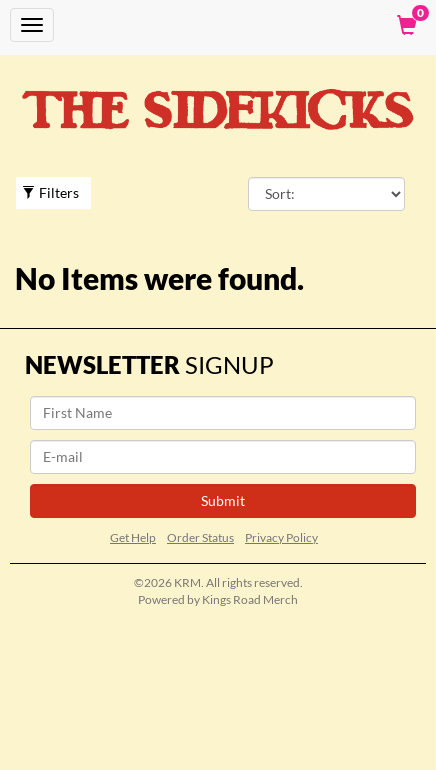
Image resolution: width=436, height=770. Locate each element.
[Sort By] (326, 194)
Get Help (133, 537)
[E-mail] (223, 457)
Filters (50, 192)
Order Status (200, 537)
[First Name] (223, 413)
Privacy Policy (281, 537)
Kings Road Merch (250, 599)
